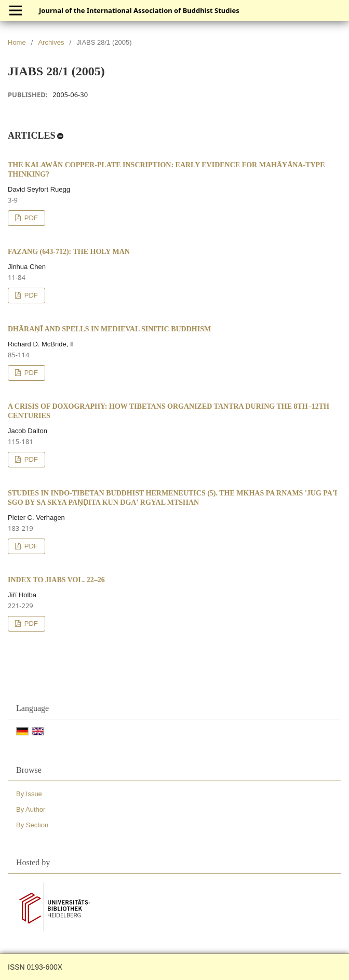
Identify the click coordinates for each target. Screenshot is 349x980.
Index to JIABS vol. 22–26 (56, 580)
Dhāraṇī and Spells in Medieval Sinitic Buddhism (109, 329)
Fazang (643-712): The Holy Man (69, 252)
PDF (30, 218)
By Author (31, 809)
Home (17, 42)
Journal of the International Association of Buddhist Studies (139, 10)
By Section (32, 825)
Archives (51, 42)
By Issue (29, 794)
